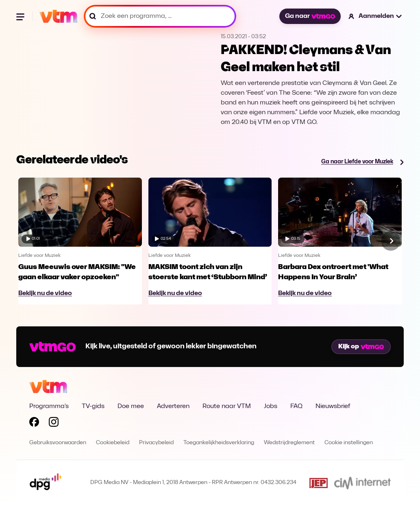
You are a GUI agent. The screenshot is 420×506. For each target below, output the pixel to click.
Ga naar (310, 16)
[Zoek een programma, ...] (160, 16)
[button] (375, 16)
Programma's (49, 406)
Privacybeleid (156, 443)
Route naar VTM (227, 406)
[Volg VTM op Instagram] (54, 423)
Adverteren (173, 406)
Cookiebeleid (113, 443)
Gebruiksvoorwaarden (58, 443)
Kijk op (361, 347)
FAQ (296, 406)
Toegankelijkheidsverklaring (219, 443)
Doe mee (131, 406)
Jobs (271, 406)
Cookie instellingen (349, 443)
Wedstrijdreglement (289, 443)
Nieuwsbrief (333, 406)
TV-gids (93, 406)
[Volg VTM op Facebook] (34, 423)
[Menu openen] (21, 16)
